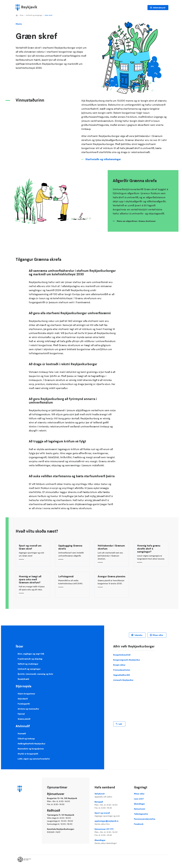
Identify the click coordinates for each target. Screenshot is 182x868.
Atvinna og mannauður (28, 709)
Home (17, 15)
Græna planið (24, 719)
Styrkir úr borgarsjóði (28, 754)
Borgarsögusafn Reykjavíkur (127, 660)
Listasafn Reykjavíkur (123, 680)
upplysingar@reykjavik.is (112, 823)
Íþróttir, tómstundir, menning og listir (35, 674)
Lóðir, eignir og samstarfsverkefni (34, 759)
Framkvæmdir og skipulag (30, 659)
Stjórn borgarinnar (26, 694)
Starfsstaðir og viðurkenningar (103, 159)
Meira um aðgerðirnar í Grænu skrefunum (136, 221)
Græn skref (48, 15)
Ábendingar (112, 842)
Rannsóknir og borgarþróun (31, 749)
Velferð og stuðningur (28, 664)
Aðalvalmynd (159, 8)
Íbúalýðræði (23, 679)
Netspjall (112, 805)
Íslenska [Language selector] (138, 635)
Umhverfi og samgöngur (34, 15)
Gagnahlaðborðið (122, 675)
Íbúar (22, 15)
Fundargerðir (24, 704)
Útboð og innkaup (26, 739)
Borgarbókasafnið (122, 655)
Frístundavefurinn (122, 670)
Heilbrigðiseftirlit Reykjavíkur (32, 744)
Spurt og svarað (112, 814)
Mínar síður (158, 635)
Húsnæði (22, 733)
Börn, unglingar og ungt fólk (31, 654)
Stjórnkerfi (23, 699)
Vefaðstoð (112, 795)
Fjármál (21, 714)
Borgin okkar (119, 665)
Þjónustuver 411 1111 (112, 832)
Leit (120, 724)
